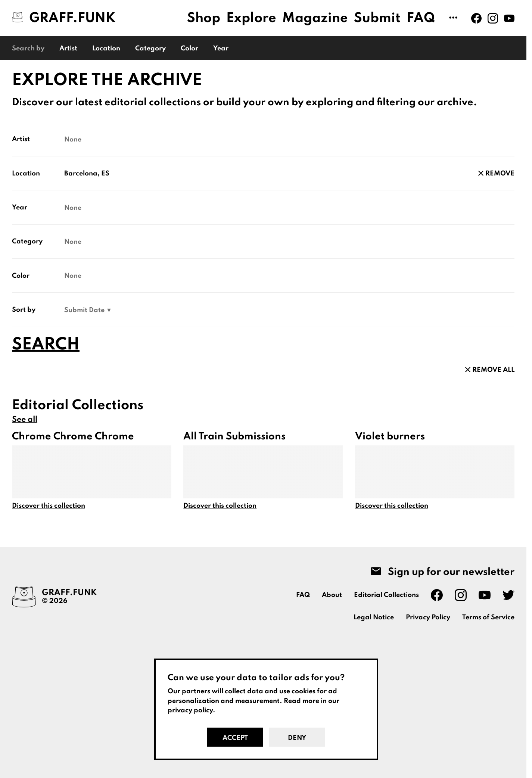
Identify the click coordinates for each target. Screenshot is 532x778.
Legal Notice (374, 617)
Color (189, 49)
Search (46, 345)
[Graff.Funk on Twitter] (508, 595)
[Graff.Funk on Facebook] (476, 18)
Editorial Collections (386, 595)
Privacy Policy (428, 617)
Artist (68, 49)
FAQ (421, 18)
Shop (204, 18)
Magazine (315, 18)
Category (150, 49)
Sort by (24, 310)
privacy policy (190, 710)
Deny (297, 738)
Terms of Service (488, 617)
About (332, 595)
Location (106, 49)
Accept (235, 738)
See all (25, 420)
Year (221, 49)
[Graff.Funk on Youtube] (509, 18)
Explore (251, 18)
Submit (377, 18)
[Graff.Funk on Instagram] (493, 18)
